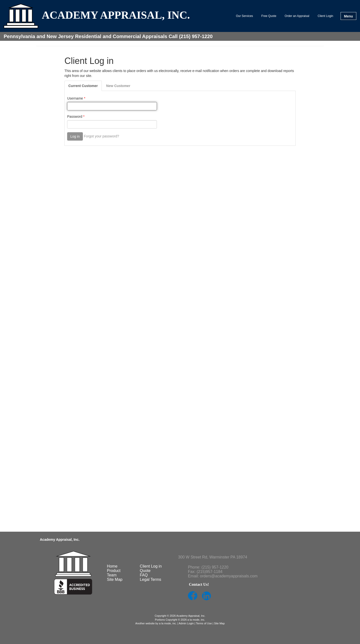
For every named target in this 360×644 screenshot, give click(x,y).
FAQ (144, 575)
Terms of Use (204, 623)
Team (112, 575)
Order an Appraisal (297, 16)
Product (114, 571)
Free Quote (269, 16)
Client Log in (151, 566)
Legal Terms (151, 579)
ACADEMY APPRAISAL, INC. (116, 15)
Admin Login (186, 623)
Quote (145, 571)
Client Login (325, 16)
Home (112, 566)
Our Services (245, 16)
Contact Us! (199, 584)
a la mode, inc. (168, 623)
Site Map (115, 579)
